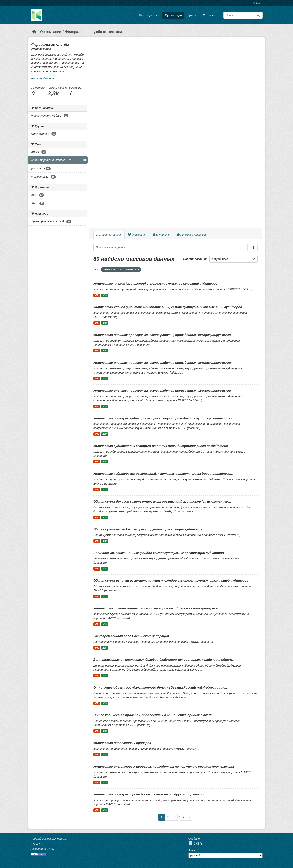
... (179, 816)
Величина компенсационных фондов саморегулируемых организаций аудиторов (159, 553)
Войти (257, 3)
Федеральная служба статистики (94, 32)
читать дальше (43, 78)
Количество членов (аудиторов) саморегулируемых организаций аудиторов (155, 284)
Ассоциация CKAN (43, 849)
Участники (137, 235)
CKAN (195, 843)
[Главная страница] (34, 32)
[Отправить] (258, 15)
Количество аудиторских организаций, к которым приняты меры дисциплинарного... (163, 474)
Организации (173, 15)
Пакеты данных (149, 15)
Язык (192, 850)
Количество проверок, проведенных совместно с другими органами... (150, 794)
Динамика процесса (191, 235)
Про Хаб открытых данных (49, 839)
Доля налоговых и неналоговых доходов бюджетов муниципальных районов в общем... (164, 660)
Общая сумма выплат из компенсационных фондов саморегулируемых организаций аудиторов (171, 580)
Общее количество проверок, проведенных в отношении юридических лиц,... (156, 715)
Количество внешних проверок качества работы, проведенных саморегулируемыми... (163, 335)
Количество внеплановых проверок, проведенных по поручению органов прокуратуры (164, 767)
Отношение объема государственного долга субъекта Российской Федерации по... (161, 688)
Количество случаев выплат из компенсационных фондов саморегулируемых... (158, 608)
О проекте (210, 15)
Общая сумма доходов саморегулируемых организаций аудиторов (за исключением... (162, 501)
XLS (105, 295)
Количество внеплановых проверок (122, 743)
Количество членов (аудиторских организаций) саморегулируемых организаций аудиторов (168, 307)
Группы (192, 15)
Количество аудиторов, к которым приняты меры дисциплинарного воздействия (161, 446)
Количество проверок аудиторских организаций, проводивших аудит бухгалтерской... (164, 418)
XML (97, 295)
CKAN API (37, 844)
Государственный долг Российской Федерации (131, 636)
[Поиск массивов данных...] (243, 15)
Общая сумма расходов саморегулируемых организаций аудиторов (148, 529)
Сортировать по (195, 259)
